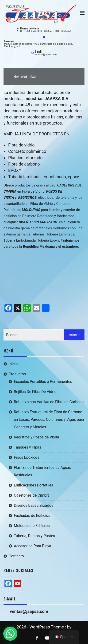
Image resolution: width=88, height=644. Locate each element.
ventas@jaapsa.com (46, 54)
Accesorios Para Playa (33, 546)
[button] (10, 634)
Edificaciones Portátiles (33, 485)
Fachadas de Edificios (32, 516)
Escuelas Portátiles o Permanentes (43, 382)
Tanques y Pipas (27, 447)
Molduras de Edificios (32, 526)
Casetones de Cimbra (32, 495)
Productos (17, 374)
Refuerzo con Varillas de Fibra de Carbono (49, 402)
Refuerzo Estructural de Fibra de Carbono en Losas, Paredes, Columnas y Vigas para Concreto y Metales (49, 419)
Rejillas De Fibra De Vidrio (35, 392)
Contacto (16, 556)
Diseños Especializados (34, 505)
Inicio (13, 364)
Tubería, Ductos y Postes (34, 536)
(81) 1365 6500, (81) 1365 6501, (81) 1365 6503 (45, 31)
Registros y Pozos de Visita (36, 437)
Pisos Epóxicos (27, 457)
